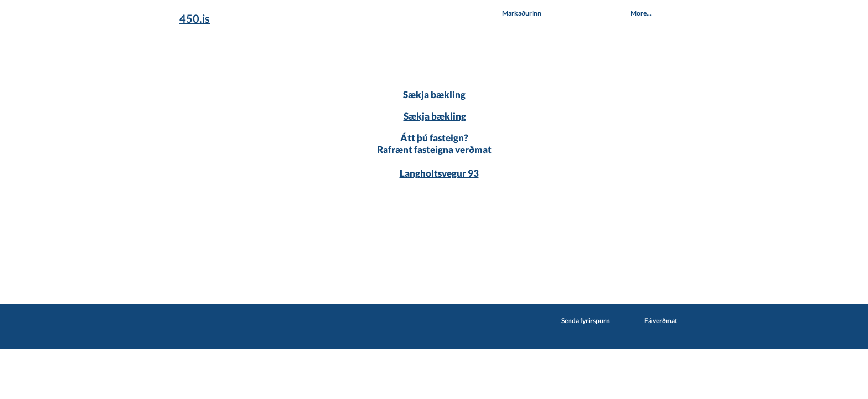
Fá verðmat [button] (661, 321)
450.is (195, 18)
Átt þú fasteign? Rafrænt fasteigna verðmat (434, 144)
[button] (521, 13)
